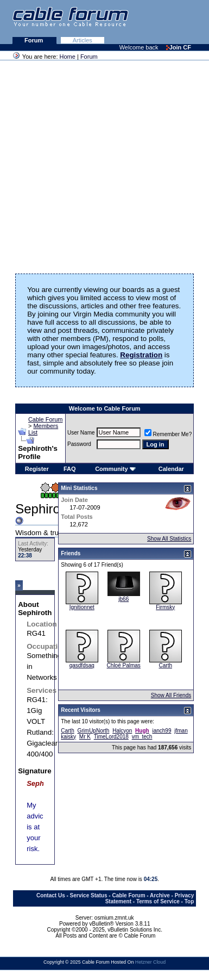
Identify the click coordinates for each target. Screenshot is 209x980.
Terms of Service (158, 901)
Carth (166, 665)
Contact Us (51, 895)
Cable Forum (46, 419)
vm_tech (142, 737)
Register (37, 469)
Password (79, 444)
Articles (83, 40)
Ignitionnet (82, 607)
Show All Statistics (169, 539)
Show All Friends (171, 695)
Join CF (179, 47)
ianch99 (161, 731)
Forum (34, 40)
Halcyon (122, 731)
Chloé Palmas (124, 665)
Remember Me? (168, 434)
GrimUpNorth (93, 731)
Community (115, 469)
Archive (160, 895)
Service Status (89, 895)
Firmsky (165, 607)
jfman (181, 731)
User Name (81, 433)
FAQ (70, 469)
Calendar (171, 469)
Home (68, 57)
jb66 (123, 599)
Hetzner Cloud (150, 962)
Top (189, 901)
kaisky (68, 737)
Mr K (85, 737)
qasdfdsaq (82, 665)
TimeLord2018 (111, 737)
